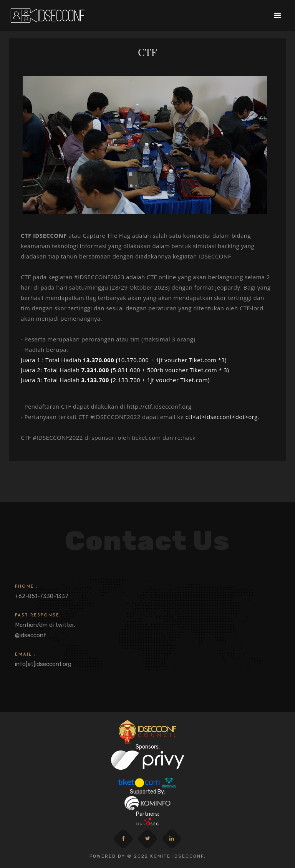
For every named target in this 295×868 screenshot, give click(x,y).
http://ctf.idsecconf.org (159, 406)
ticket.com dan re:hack (164, 437)
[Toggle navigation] (278, 15)
